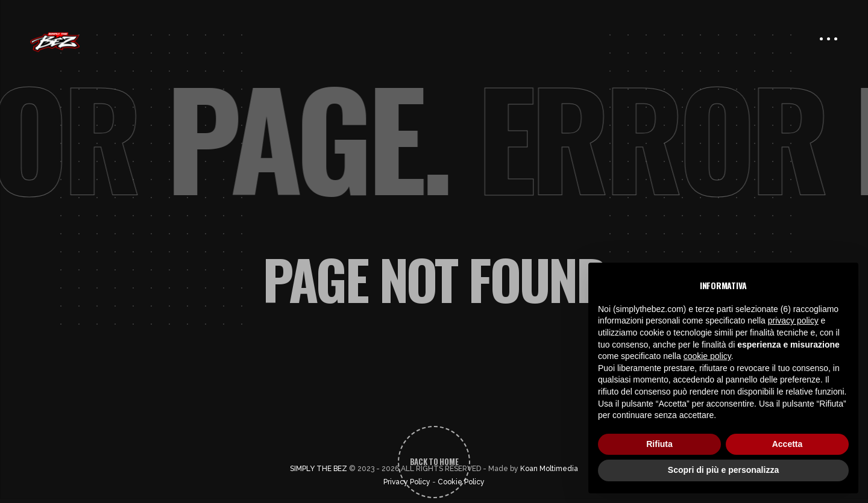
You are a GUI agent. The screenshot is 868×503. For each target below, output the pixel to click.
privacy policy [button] (793, 320)
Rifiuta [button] (659, 444)
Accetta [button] (788, 444)
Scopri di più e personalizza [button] (723, 470)
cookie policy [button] (707, 356)
